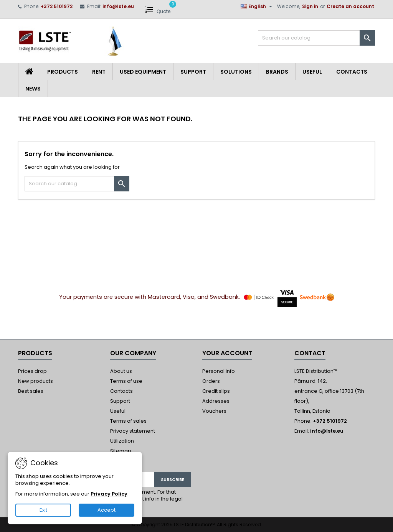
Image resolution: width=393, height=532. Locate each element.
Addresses (216, 401)
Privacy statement (133, 431)
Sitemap (121, 451)
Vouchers (214, 411)
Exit (43, 510)
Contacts (352, 72)
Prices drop (32, 371)
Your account (227, 353)
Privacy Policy (109, 494)
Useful (312, 72)
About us (121, 371)
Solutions (236, 72)
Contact (310, 353)
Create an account (350, 6)
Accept (107, 510)
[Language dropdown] (257, 7)
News (33, 89)
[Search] (316, 38)
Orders (211, 381)
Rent (99, 72)
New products (36, 381)
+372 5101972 (57, 6)
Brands (277, 72)
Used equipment (143, 72)
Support (193, 72)
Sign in (310, 6)
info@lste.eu (118, 6)
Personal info (219, 371)
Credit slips (216, 391)
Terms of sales (128, 421)
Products (63, 72)
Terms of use (126, 381)
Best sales (31, 391)
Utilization (122, 441)
